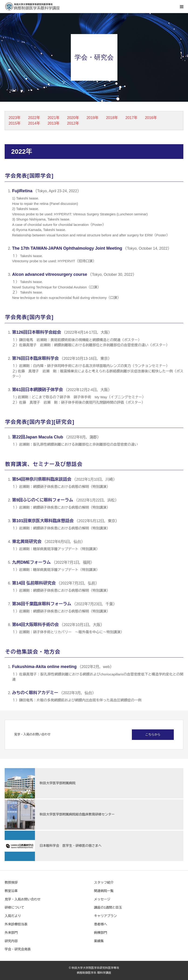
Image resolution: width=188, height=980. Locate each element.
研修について (14, 907)
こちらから (153, 735)
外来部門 (11, 933)
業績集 (99, 941)
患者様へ (101, 924)
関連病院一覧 (104, 891)
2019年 (92, 118)
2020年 (73, 118)
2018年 (112, 118)
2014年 (34, 123)
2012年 (73, 123)
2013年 (54, 123)
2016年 (151, 118)
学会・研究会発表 (18, 949)
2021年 (54, 118)
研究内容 (11, 941)
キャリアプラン (106, 916)
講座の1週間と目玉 (108, 907)
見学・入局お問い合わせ (23, 899)
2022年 (34, 118)
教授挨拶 (11, 882)
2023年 (15, 118)
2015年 (15, 123)
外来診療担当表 (16, 924)
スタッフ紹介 (104, 882)
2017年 (132, 118)
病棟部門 (101, 933)
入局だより (13, 916)
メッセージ (102, 899)
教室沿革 (11, 891)
